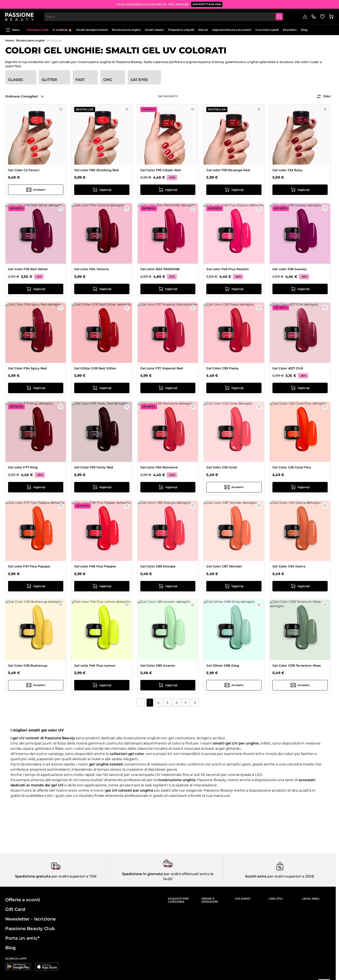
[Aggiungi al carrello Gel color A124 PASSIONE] (168, 289)
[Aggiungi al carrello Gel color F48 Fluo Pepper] (102, 586)
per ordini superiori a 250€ (290, 876)
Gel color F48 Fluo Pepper (95, 566)
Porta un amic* (22, 938)
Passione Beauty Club (30, 929)
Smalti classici (154, 30)
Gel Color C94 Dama (289, 566)
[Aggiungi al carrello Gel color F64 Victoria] (102, 289)
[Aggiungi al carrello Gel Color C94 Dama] (300, 586)
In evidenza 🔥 (62, 30)
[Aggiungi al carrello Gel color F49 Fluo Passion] (234, 289)
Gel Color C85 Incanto (158, 666)
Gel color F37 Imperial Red (162, 368)
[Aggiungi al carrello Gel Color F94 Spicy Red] (36, 388)
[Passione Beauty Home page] (19, 17)
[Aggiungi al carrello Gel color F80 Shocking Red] (102, 190)
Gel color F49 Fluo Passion (228, 269)
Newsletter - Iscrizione (30, 919)
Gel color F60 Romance (159, 467)
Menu (12, 30)
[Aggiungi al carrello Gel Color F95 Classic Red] (168, 190)
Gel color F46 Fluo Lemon (95, 666)
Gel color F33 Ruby (287, 170)
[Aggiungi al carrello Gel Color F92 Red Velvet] (36, 289)
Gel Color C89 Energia (158, 566)
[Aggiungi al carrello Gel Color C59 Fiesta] (234, 388)
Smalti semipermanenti (92, 30)
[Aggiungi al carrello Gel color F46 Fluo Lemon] (102, 685)
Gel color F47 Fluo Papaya (29, 566)
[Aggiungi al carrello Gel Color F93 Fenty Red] (102, 487)
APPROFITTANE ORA (207, 4)
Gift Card (15, 909)
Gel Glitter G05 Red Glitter (95, 368)
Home (9, 40)
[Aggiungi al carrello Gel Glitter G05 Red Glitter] (102, 388)
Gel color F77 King (23, 467)
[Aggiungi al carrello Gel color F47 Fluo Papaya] (36, 586)
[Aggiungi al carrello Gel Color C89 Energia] (168, 586)
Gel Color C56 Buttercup (28, 666)
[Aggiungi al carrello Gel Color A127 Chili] (300, 388)
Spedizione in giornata (142, 874)
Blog (304, 30)
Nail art (203, 30)
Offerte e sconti (23, 900)
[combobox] (164, 17)
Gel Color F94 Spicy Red (27, 368)
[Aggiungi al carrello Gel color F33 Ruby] (300, 190)
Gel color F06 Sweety (289, 269)
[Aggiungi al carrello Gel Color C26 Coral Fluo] (300, 487)
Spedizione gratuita (33, 876)
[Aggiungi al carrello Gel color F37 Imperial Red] (168, 388)
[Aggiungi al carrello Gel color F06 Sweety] (300, 289)
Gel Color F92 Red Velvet (28, 269)
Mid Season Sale (37, 30)
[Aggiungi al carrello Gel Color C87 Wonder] (234, 586)
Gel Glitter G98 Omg (223, 666)
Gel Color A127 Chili (288, 368)
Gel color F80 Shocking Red (97, 170)
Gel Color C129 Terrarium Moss (297, 666)
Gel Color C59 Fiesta (222, 368)
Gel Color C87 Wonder (224, 566)
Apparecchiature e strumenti (232, 30)
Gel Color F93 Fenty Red (94, 467)
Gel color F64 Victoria (92, 269)
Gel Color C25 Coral (222, 467)
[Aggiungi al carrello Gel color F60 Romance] (168, 487)
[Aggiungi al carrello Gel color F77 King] (36, 487)
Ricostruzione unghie (126, 30)
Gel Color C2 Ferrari (24, 170)
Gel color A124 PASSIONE (160, 269)
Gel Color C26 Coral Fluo (292, 467)
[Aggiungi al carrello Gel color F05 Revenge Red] (234, 190)
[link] (141, 703)
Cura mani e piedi (267, 30)
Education (290, 30)
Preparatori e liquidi (181, 30)
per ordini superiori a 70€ (74, 876)
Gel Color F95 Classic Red (161, 170)
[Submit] (279, 17)
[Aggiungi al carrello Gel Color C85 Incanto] (168, 685)
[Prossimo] (195, 703)
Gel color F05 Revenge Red (228, 170)
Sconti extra (256, 876)
